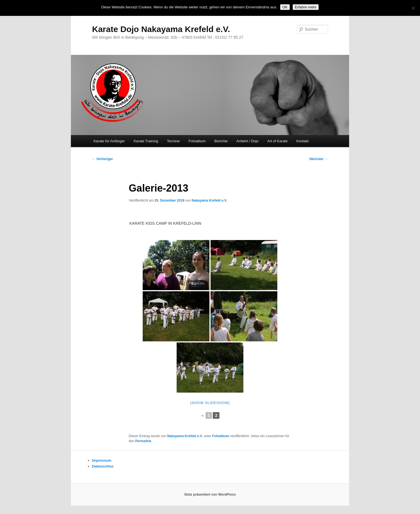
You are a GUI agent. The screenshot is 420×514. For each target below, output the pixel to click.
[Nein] (413, 8)
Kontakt (302, 141)
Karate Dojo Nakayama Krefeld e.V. (161, 29)
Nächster (319, 159)
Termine (173, 141)
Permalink (143, 441)
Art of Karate (277, 141)
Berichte (221, 141)
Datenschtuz (103, 466)
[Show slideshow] (210, 403)
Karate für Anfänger (109, 141)
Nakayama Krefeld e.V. (209, 200)
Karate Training (146, 141)
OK (285, 7)
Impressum (102, 460)
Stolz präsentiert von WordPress (210, 495)
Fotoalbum (197, 141)
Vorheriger (102, 159)
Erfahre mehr (306, 7)
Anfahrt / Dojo (248, 141)
